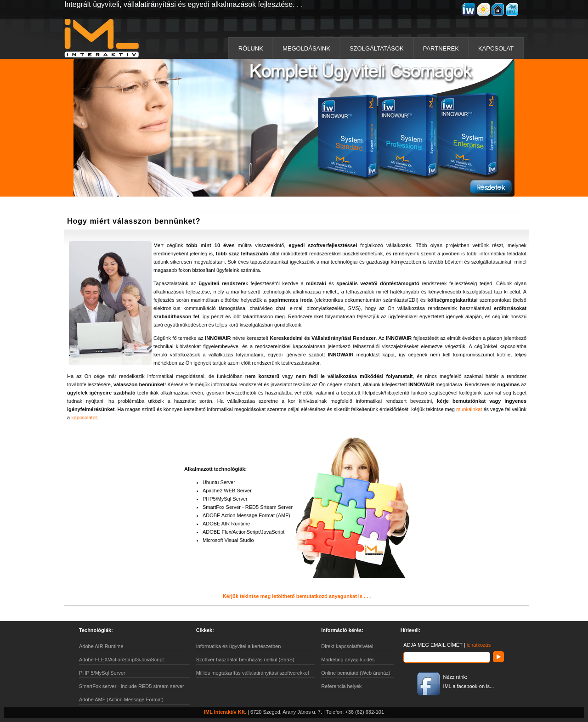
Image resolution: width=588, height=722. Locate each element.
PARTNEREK (441, 48)
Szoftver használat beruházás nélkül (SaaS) (245, 660)
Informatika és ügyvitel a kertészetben (239, 646)
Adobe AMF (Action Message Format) (121, 699)
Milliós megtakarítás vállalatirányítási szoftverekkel (253, 673)
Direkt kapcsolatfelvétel (347, 646)
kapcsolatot (84, 417)
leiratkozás (479, 645)
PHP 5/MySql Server (102, 673)
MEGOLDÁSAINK (306, 48)
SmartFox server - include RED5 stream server (132, 686)
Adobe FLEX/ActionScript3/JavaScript (122, 660)
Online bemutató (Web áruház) (356, 673)
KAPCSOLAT (496, 48)
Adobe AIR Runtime (101, 646)
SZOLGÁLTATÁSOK (377, 48)
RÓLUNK (251, 48)
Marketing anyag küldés (348, 660)
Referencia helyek (341, 686)
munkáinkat (469, 409)
